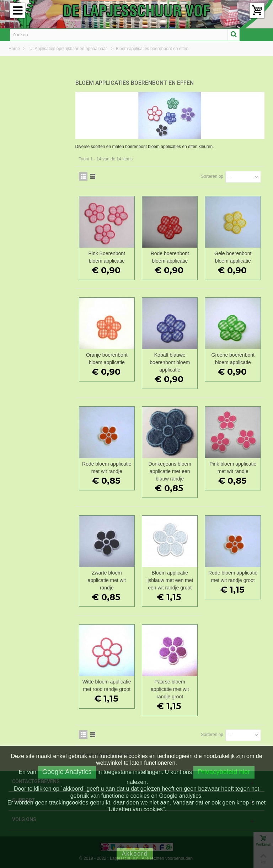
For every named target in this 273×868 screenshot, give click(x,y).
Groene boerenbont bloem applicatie (233, 359)
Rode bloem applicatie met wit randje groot (233, 576)
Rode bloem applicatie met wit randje (107, 468)
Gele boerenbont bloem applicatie (233, 257)
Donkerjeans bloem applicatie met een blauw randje (170, 471)
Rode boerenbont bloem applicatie (170, 257)
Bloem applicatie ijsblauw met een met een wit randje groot (170, 580)
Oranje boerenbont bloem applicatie (107, 359)
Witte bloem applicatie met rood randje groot (107, 685)
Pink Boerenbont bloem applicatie (107, 257)
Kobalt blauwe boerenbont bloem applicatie (170, 362)
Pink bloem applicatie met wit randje (233, 468)
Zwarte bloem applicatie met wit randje (107, 580)
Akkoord (135, 854)
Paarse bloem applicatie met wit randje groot (170, 689)
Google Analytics (67, 772)
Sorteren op (212, 176)
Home (15, 49)
